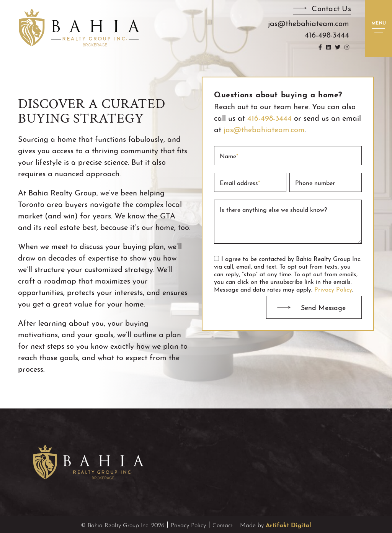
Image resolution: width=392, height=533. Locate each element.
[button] (322, 9)
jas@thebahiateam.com (264, 129)
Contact (223, 525)
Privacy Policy (333, 289)
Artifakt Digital (288, 524)
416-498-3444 (269, 117)
